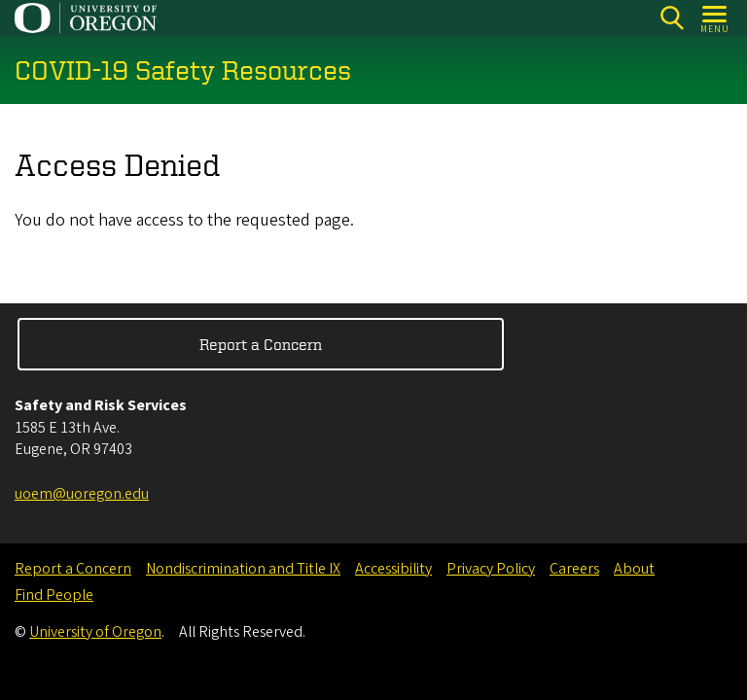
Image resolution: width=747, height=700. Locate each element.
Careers (574, 569)
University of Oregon (95, 632)
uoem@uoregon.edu (82, 494)
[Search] (672, 18)
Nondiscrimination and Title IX (243, 569)
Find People (54, 595)
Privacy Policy (491, 569)
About (634, 569)
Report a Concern (261, 344)
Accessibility (393, 569)
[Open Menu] (715, 18)
